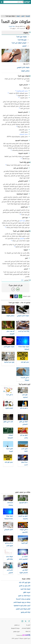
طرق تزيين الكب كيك (25, 582)
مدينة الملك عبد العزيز (24, 596)
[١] (16, 91)
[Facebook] (29, 621)
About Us (28, 631)
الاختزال (22, 238)
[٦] (12, 240)
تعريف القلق (27, 592)
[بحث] (22, 2)
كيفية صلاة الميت (25, 589)
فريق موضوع (16, 631)
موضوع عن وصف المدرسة (23, 599)
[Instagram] (22, 621)
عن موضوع (17, 625)
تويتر (12, 296)
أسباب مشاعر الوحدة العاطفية (22, 606)
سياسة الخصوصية (15, 628)
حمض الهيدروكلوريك (22, 91)
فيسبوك (16, 296)
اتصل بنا (28, 625)
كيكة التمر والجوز (26, 612)
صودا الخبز (22, 221)
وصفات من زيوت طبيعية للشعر (22, 602)
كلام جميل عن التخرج (25, 586)
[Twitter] (26, 621)
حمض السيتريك (24, 134)
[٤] (11, 150)
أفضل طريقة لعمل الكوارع (23, 609)
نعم (18, 289)
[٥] (20, 214)
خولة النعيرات (12, 26)
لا (13, 289)
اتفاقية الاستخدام (26, 628)
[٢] (8, 93)
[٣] (19, 97)
